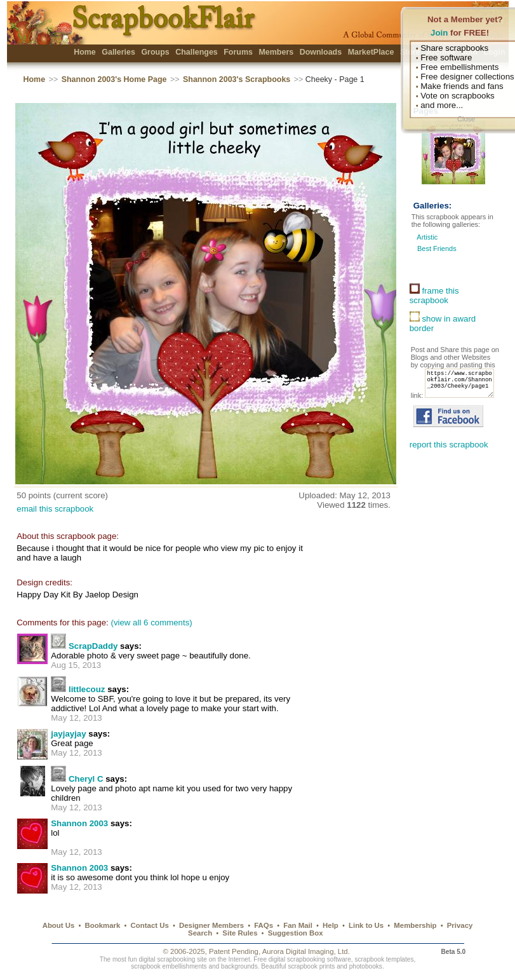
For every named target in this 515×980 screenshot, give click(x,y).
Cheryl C (86, 779)
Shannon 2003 (79, 823)
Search (200, 933)
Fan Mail (298, 925)
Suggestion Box (296, 933)
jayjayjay (68, 734)
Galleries (118, 52)
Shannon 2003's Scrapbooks (237, 79)
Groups (155, 52)
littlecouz (87, 689)
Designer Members (211, 925)
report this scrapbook (449, 459)
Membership (415, 925)
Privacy (460, 925)
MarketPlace (371, 52)
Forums (238, 52)
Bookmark (103, 925)
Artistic (427, 237)
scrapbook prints (311, 966)
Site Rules (240, 933)
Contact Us (150, 925)
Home (85, 52)
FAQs (264, 925)
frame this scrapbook (434, 296)
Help (331, 925)
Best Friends (437, 248)
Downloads (321, 52)
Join (439, 33)
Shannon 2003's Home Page (114, 79)
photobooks (366, 966)
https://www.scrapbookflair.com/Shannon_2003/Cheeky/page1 (449, 395)
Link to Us (366, 925)
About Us (59, 925)
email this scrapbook (55, 509)
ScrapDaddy (93, 646)
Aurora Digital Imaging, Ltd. (306, 951)
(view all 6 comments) (151, 623)
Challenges (197, 52)
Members (276, 52)
